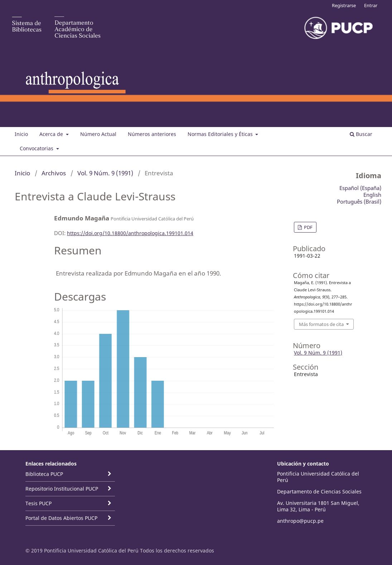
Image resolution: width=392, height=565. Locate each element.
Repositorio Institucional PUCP (62, 489)
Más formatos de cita (321, 324)
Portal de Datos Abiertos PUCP (61, 518)
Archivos (54, 173)
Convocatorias (37, 148)
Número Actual (98, 134)
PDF (308, 227)
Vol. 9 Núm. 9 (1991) (105, 173)
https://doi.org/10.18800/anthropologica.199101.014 (130, 233)
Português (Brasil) (359, 201)
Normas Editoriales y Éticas (221, 134)
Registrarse (344, 5)
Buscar (361, 134)
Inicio (21, 134)
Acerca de (52, 134)
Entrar (371, 5)
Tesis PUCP (38, 503)
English (372, 195)
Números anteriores (152, 134)
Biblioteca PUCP (44, 474)
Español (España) (360, 188)
